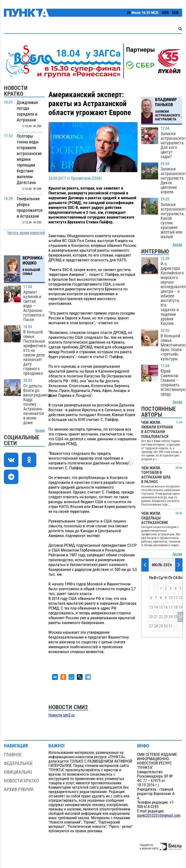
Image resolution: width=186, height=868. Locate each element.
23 (166, 617)
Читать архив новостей (26, 233)
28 (156, 626)
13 (151, 607)
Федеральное (18, 763)
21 (156, 617)
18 (176, 607)
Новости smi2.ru (62, 715)
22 (161, 617)
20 (151, 617)
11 (176, 598)
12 (180, 598)
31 (170, 626)
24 (170, 617)
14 (156, 607)
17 (170, 607)
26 (180, 617)
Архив (40, 431)
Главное (13, 755)
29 (161, 626)
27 (151, 626)
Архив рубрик (19, 790)
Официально (18, 772)
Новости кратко (21, 781)
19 (180, 607)
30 (166, 626)
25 (176, 617)
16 (166, 607)
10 (170, 598)
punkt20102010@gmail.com (159, 816)
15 (161, 607)
